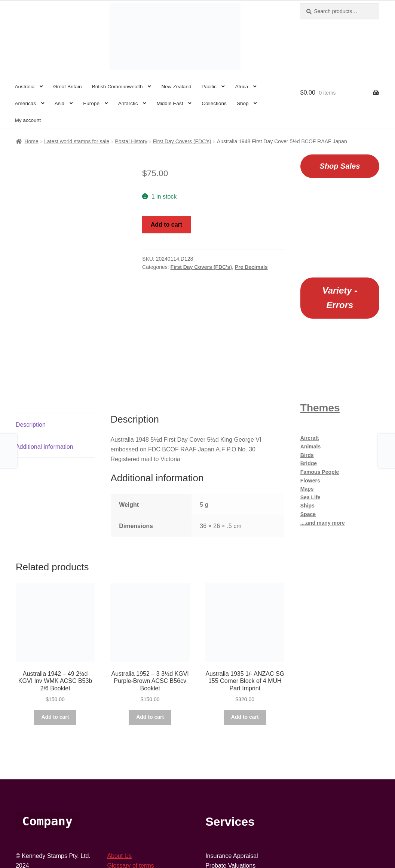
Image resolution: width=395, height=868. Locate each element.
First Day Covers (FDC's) (182, 141)
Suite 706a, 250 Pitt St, (46, 799)
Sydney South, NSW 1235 (50, 809)
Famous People (320, 472)
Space (308, 514)
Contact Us (122, 799)
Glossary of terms (130, 780)
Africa (242, 87)
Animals (310, 447)
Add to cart (166, 225)
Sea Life (310, 497)
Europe (91, 103)
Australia (25, 87)
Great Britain (67, 87)
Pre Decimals (251, 267)
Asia (59, 103)
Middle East (170, 103)
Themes (320, 408)
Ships (307, 506)
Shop (243, 103)
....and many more (323, 523)
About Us (119, 770)
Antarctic (128, 103)
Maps (307, 489)
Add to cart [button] (55, 631)
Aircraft (310, 438)
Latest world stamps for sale (77, 141)
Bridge (309, 463)
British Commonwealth (117, 87)
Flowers (310, 481)
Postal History (131, 141)
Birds (307, 455)
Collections (214, 103)
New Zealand (176, 87)
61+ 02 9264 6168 (40, 789)
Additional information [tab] (45, 361)
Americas (25, 103)
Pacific (209, 87)
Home (31, 141)
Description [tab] (31, 339)
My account (28, 120)
